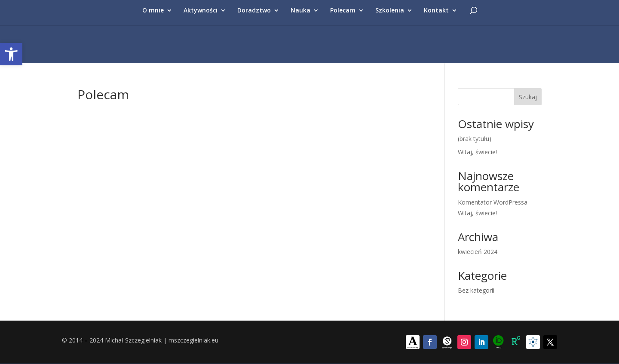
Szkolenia (390, 11)
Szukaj (528, 97)
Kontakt (436, 11)
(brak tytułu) (475, 139)
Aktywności (201, 11)
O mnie (153, 11)
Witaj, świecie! (477, 152)
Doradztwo (254, 11)
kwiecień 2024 (478, 252)
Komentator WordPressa (493, 202)
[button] (11, 54)
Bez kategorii (476, 290)
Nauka (300, 11)
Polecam (343, 11)
